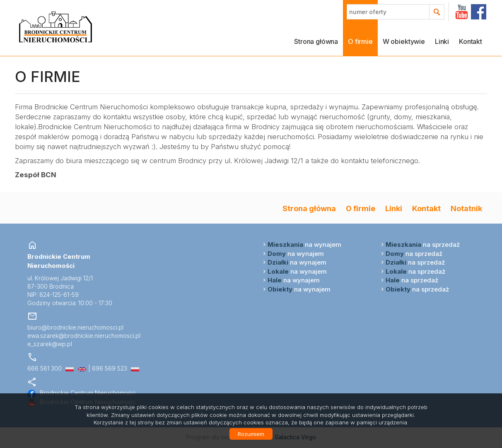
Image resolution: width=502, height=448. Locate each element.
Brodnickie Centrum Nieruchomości (81, 393)
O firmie (360, 41)
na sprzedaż (423, 244)
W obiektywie (404, 41)
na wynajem (304, 244)
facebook (479, 12)
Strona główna (316, 41)
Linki (442, 41)
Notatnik (466, 208)
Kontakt (471, 41)
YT (462, 12)
